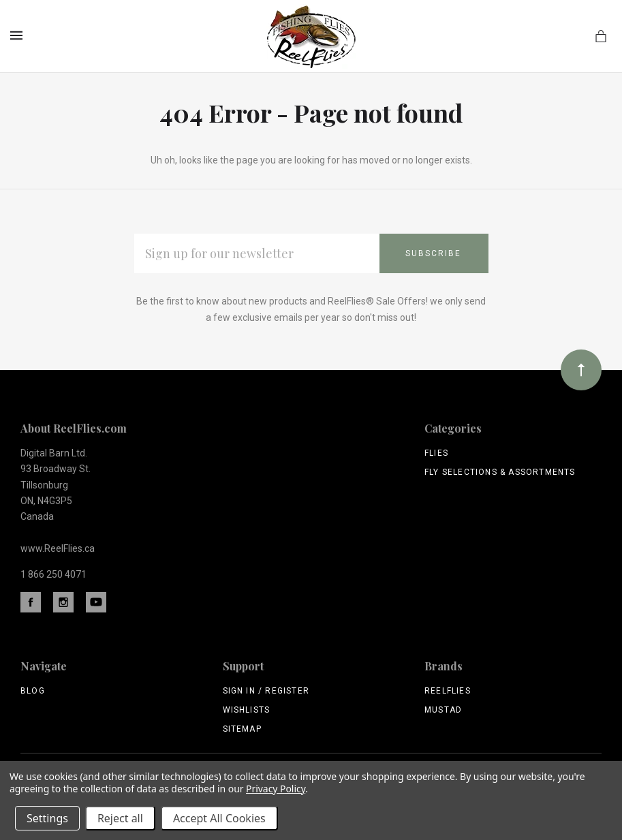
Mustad (443, 710)
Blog (33, 691)
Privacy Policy (276, 789)
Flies (436, 453)
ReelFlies (448, 691)
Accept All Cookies (219, 818)
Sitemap (242, 729)
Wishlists (247, 710)
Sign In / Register (266, 691)
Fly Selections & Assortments (500, 472)
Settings (47, 818)
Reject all (120, 818)
